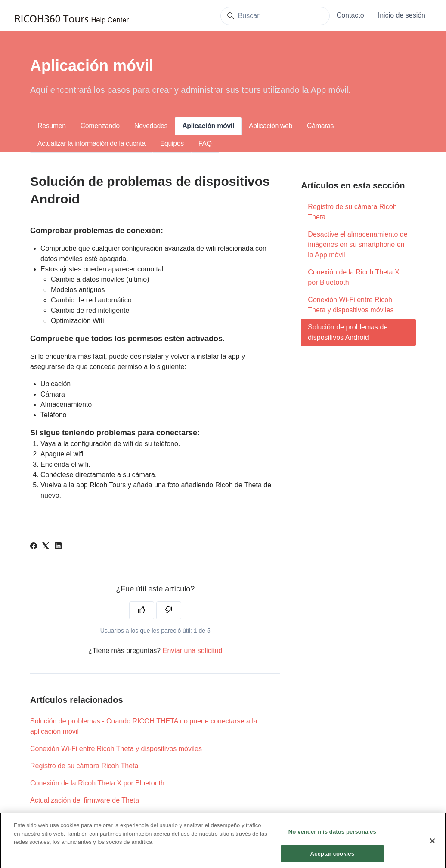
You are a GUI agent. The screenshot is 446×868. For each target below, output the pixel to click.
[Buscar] (275, 16)
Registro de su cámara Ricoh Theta (84, 766)
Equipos (172, 143)
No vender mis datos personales (332, 836)
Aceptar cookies (332, 857)
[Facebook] (34, 547)
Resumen (52, 126)
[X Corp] (46, 547)
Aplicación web (271, 126)
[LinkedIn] (58, 547)
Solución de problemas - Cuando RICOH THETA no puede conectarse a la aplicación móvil (144, 726)
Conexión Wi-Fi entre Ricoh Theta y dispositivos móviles (116, 749)
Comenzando (100, 126)
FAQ (205, 143)
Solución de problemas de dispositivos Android (348, 332)
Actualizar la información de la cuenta (91, 143)
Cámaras (320, 126)
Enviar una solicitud (193, 651)
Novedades (151, 126)
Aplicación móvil (208, 126)
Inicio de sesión (402, 15)
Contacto (350, 15)
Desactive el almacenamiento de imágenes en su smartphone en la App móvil (358, 245)
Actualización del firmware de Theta (85, 800)
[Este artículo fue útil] (142, 610)
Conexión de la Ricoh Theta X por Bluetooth (97, 783)
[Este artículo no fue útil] (169, 610)
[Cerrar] (432, 845)
